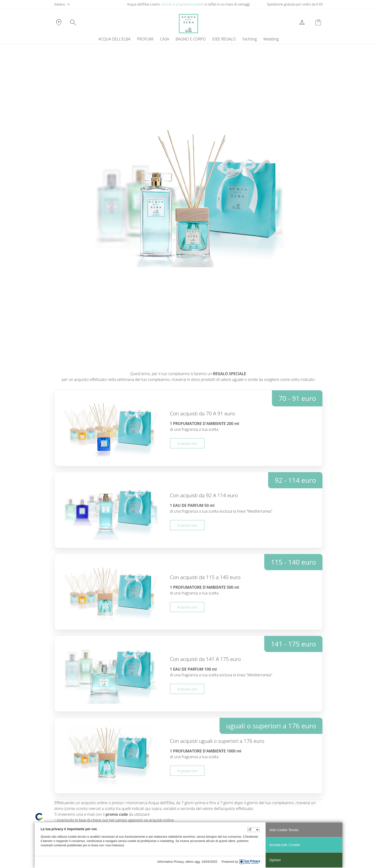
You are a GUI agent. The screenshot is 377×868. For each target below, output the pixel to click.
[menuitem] (250, 39)
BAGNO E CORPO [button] (191, 39)
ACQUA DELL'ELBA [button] (114, 39)
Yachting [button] (249, 39)
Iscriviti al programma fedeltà (183, 4)
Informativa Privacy (170, 862)
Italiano (60, 4)
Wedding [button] (271, 39)
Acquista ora (187, 443)
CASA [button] (164, 39)
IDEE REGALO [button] (224, 39)
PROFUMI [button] (145, 39)
